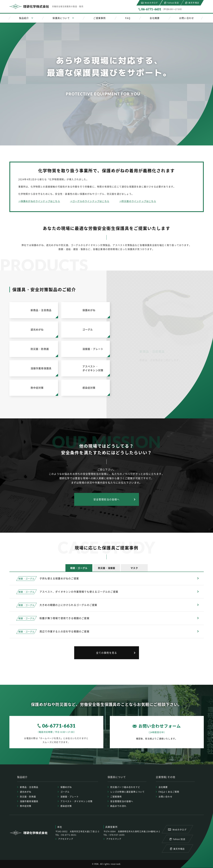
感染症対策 (66, 806)
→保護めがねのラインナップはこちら (39, 201)
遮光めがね (26, 792)
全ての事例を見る (107, 653)
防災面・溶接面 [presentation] (107, 568)
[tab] (79, 568)
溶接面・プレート (70, 796)
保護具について (61, 18)
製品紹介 (24, 18)
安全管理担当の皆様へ (107, 499)
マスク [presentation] (134, 568)
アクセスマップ (66, 839)
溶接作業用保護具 (29, 801)
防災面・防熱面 (28, 796)
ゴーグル (65, 792)
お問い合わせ (187, 18)
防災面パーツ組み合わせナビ (125, 787)
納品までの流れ (118, 806)
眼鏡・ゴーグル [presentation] (79, 568)
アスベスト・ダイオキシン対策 (77, 801)
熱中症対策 (26, 806)
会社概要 (155, 18)
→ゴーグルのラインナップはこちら (90, 201)
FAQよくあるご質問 (169, 792)
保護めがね (66, 787)
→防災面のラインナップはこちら (138, 201)
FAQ (128, 18)
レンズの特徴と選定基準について (128, 792)
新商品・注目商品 (29, 787)
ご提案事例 (99, 18)
